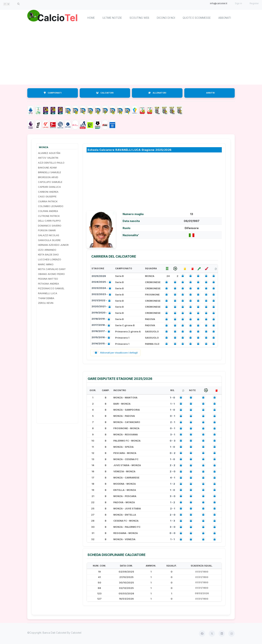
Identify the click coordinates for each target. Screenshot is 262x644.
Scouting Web (139, 18)
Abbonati (225, 18)
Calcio (58, 17)
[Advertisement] (131, 55)
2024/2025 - (102, 282)
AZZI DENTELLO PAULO (51, 163)
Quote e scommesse (197, 18)
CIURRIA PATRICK (48, 201)
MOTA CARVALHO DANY (52, 269)
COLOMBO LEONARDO (51, 206)
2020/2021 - (102, 307)
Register (254, 3)
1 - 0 (172, 397)
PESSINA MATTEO (48, 279)
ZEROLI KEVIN (46, 303)
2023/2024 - (102, 288)
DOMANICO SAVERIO (50, 226)
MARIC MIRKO (46, 264)
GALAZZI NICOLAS (49, 235)
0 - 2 (173, 453)
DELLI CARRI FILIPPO (49, 221)
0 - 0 (172, 533)
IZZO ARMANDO (47, 250)
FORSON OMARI (47, 230)
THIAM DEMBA (46, 298)
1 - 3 (173, 521)
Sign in (238, 3)
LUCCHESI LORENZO (50, 259)
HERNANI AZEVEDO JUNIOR (53, 245)
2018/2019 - (101, 319)
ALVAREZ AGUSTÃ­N (49, 153)
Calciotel (76, 633)
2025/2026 (99, 276)
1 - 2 (173, 484)
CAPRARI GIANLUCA (49, 187)
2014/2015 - (101, 344)
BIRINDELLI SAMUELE (49, 172)
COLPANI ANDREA (48, 211)
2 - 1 (173, 422)
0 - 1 (172, 416)
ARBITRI (210, 93)
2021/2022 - (102, 301)
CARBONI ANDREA (48, 192)
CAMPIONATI (53, 93)
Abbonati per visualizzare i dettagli (115, 353)
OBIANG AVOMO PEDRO (51, 274)
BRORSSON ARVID (48, 177)
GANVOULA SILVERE (49, 240)
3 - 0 (173, 496)
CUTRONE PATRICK (49, 216)
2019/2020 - (102, 313)
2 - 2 (172, 465)
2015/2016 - (101, 338)
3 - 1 (173, 434)
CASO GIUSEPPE (47, 196)
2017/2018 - (101, 325)
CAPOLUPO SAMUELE (50, 182)
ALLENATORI (157, 93)
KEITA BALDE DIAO (48, 255)
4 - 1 (173, 478)
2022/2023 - (102, 295)
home (91, 18)
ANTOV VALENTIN (48, 158)
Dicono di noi (166, 18)
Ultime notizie (112, 18)
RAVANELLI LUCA (48, 293)
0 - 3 (173, 441)
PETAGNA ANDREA (48, 284)
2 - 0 (173, 471)
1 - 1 (172, 404)
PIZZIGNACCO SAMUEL (51, 288)
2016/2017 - (101, 332)
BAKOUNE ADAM (47, 168)
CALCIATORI (105, 93)
